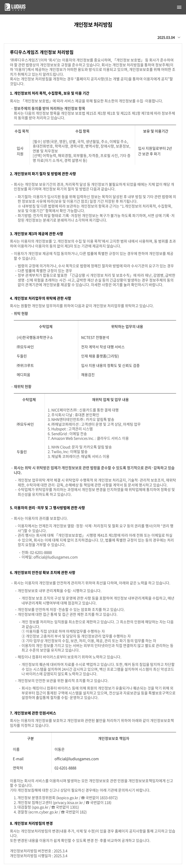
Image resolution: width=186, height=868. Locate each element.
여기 (116, 285)
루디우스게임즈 (12, 7)
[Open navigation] (179, 7)
